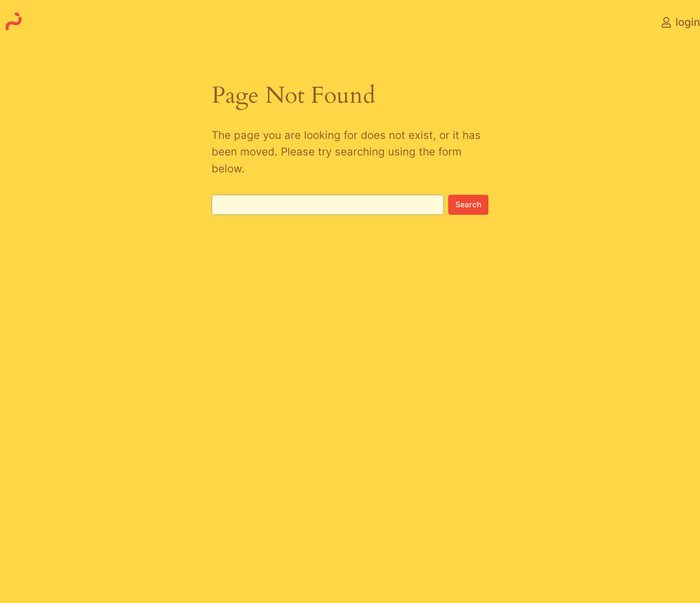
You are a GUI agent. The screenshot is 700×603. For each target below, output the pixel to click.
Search (468, 205)
